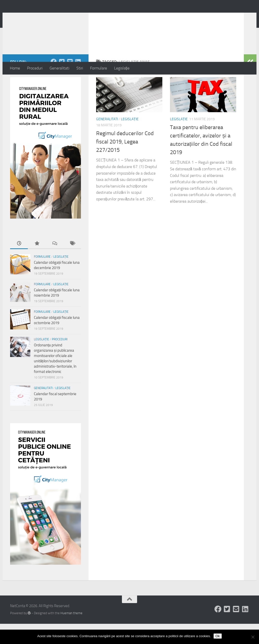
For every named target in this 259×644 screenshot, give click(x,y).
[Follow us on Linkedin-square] (78, 82)
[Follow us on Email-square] (70, 82)
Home (15, 68)
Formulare (99, 68)
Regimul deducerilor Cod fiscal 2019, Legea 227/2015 (125, 162)
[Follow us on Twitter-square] (62, 82)
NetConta (31, 17)
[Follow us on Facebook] (54, 82)
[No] (253, 637)
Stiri (80, 68)
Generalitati (59, 68)
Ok (218, 636)
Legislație (122, 68)
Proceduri (35, 68)
